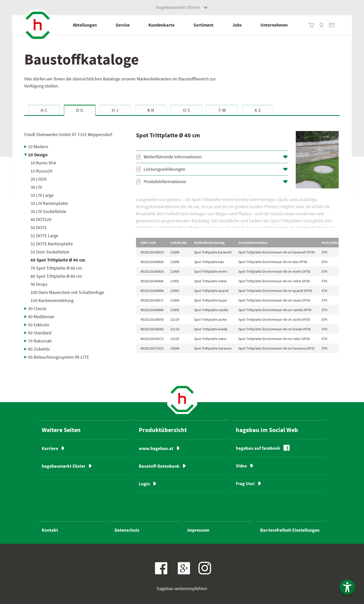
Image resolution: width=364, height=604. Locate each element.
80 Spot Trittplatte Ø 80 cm (56, 276)
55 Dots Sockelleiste (50, 252)
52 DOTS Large (44, 236)
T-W (222, 110)
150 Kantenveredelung (52, 300)
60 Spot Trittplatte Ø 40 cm (58, 260)
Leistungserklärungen (164, 169)
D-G (80, 110)
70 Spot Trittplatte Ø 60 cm (56, 268)
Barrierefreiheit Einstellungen (290, 530)
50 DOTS (39, 228)
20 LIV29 (39, 179)
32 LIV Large (42, 195)
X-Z (258, 110)
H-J (115, 110)
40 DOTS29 (41, 219)
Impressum (198, 530)
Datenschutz (127, 530)
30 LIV (36, 187)
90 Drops (39, 284)
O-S (187, 110)
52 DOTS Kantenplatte (52, 244)
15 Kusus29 (41, 171)
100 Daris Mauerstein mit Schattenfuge (67, 292)
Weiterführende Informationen (173, 157)
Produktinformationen (165, 181)
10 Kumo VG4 (43, 163)
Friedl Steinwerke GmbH (68, 134)
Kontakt (50, 530)
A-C (44, 110)
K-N (151, 110)
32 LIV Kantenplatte (49, 203)
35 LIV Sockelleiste (48, 211)
